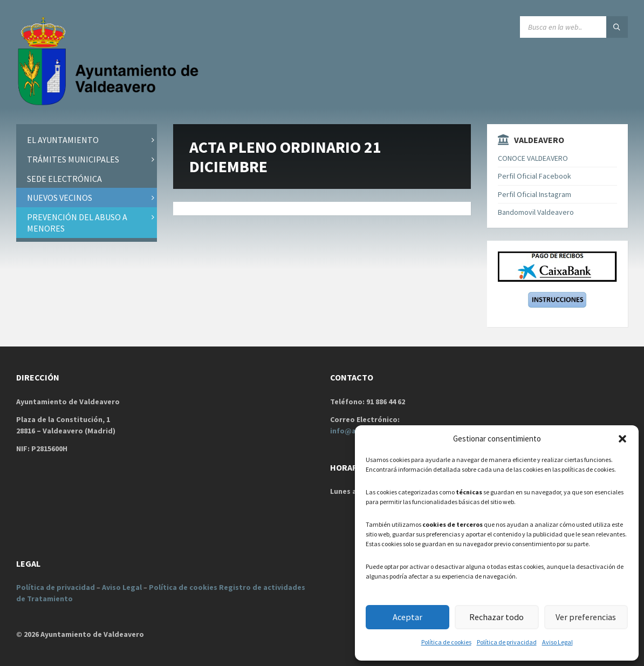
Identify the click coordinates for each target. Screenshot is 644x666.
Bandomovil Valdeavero (536, 212)
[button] (622, 439)
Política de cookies (446, 642)
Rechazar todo (496, 617)
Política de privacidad (507, 642)
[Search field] (574, 27)
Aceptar (407, 617)
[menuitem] (87, 140)
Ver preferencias (586, 617)
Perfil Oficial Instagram (535, 194)
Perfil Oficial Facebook (535, 176)
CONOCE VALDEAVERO (533, 158)
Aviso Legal (557, 642)
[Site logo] (111, 103)
